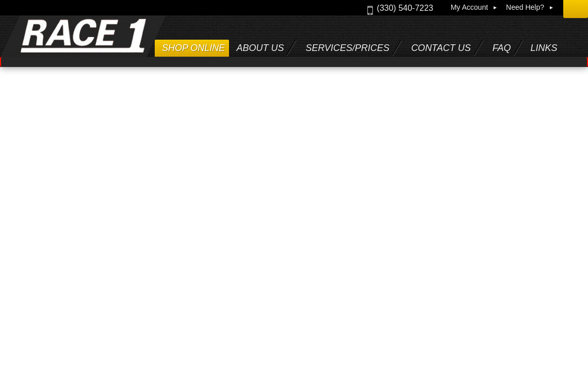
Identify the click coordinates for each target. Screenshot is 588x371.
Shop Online (193, 48)
